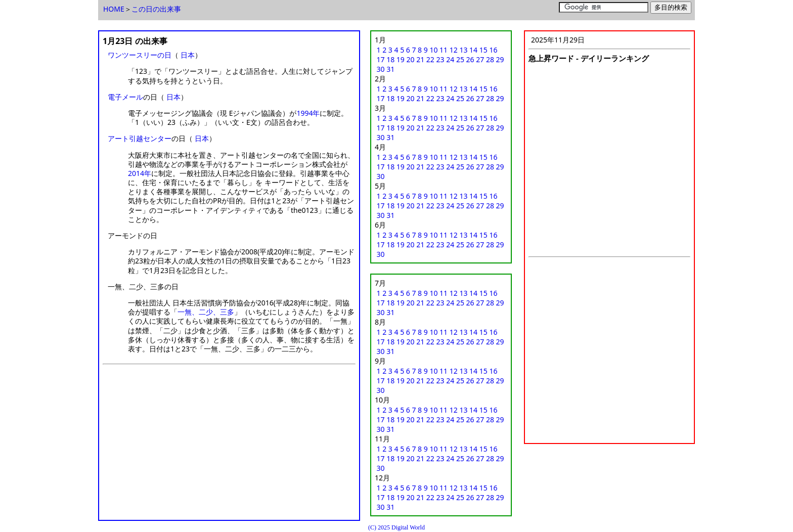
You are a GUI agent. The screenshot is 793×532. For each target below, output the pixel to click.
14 (473, 50)
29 (500, 59)
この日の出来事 (156, 9)
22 (430, 59)
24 (450, 59)
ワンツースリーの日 (140, 55)
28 (490, 59)
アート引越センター (140, 138)
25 (460, 59)
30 (381, 69)
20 (411, 59)
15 (483, 50)
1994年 (308, 113)
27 (480, 59)
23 (440, 59)
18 (390, 59)
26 (470, 59)
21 (420, 59)
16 (493, 50)
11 (444, 50)
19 (401, 59)
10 (433, 50)
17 (381, 59)
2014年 (140, 173)
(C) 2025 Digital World (396, 527)
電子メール (125, 97)
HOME (114, 9)
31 (390, 69)
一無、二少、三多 (206, 312)
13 (463, 50)
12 (454, 50)
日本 (188, 55)
